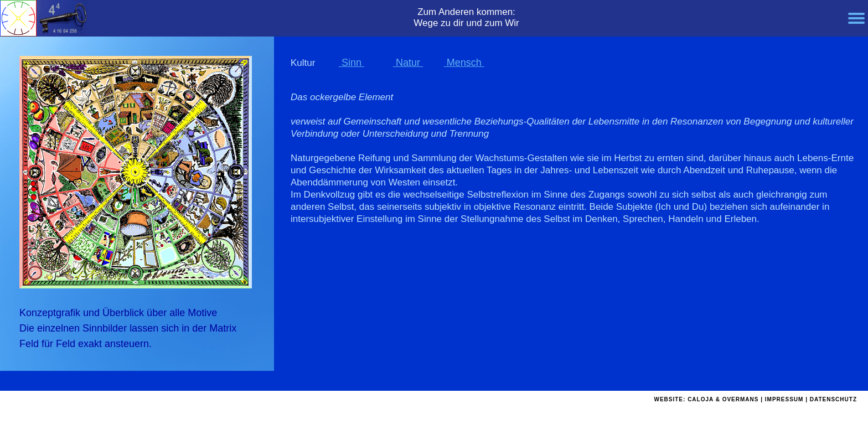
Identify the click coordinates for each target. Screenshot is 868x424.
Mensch (464, 63)
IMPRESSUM (784, 399)
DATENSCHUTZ (833, 399)
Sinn (352, 63)
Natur (408, 63)
